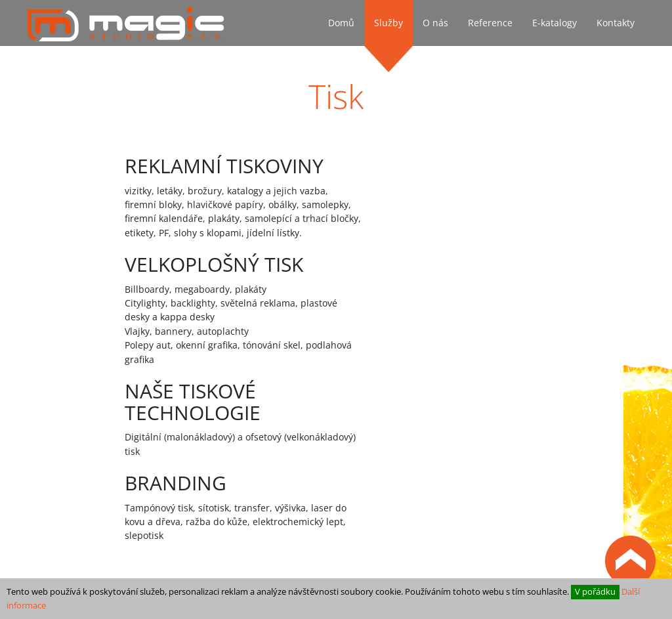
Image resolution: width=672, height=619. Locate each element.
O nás (435, 23)
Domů (341, 23)
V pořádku (595, 591)
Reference (490, 23)
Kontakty (616, 23)
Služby (388, 23)
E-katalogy (555, 23)
